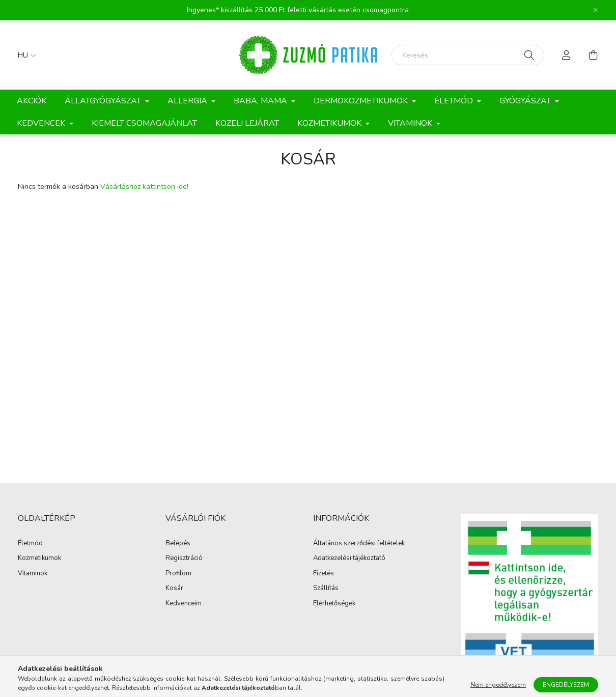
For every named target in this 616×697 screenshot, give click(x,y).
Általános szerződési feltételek (359, 544)
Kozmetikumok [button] (330, 123)
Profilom (178, 574)
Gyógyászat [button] (526, 101)
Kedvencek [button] (42, 123)
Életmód (30, 544)
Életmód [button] (455, 101)
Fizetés (324, 574)
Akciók (32, 101)
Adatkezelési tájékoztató (349, 559)
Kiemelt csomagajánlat (144, 123)
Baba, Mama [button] (261, 101)
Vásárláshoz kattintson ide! (144, 187)
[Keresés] (468, 55)
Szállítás (326, 589)
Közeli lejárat (247, 123)
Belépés (178, 544)
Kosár (174, 589)
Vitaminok (33, 574)
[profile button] (567, 55)
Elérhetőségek (334, 604)
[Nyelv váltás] (24, 55)
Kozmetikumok (39, 559)
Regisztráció (184, 559)
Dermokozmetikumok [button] (362, 101)
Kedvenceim (184, 604)
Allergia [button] (188, 101)
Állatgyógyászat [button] (104, 101)
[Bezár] (596, 10)
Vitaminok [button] (411, 123)
